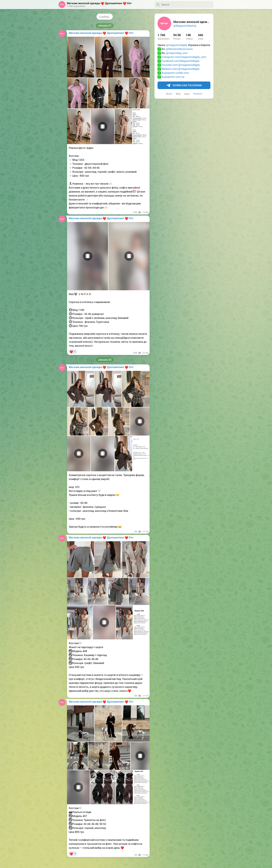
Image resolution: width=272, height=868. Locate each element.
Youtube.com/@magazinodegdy (181, 65)
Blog (178, 94)
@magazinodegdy (177, 45)
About (169, 94)
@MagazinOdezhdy (185, 26)
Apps (187, 94)
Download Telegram (184, 85)
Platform (198, 94)
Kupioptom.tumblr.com (175, 73)
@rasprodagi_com (177, 53)
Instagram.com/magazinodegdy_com (184, 57)
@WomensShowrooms (179, 49)
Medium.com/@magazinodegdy (181, 69)
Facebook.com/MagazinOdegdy (181, 61)
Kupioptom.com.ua (173, 77)
